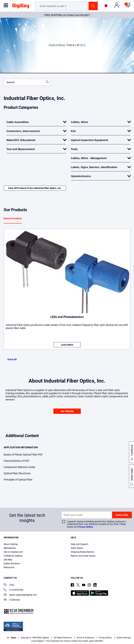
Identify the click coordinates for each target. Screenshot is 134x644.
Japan (11, 638)
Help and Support (79, 544)
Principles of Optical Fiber (18, 480)
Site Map (8, 560)
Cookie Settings (124, 638)
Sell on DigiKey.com (13, 552)
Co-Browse (12, 600)
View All (12, 359)
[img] (21, 7)
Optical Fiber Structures (17, 473)
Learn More (67, 345)
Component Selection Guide (19, 467)
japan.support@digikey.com (20, 595)
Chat (9, 585)
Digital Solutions (12, 564)
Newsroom (9, 567)
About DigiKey (11, 544)
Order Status (77, 548)
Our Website (67, 411)
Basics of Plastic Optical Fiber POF (23, 455)
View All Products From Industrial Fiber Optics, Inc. (35, 188)
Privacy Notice (85, 527)
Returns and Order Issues (83, 556)
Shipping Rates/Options (82, 552)
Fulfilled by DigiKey (13, 556)
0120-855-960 (13, 590)
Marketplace (10, 548)
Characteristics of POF (16, 461)
